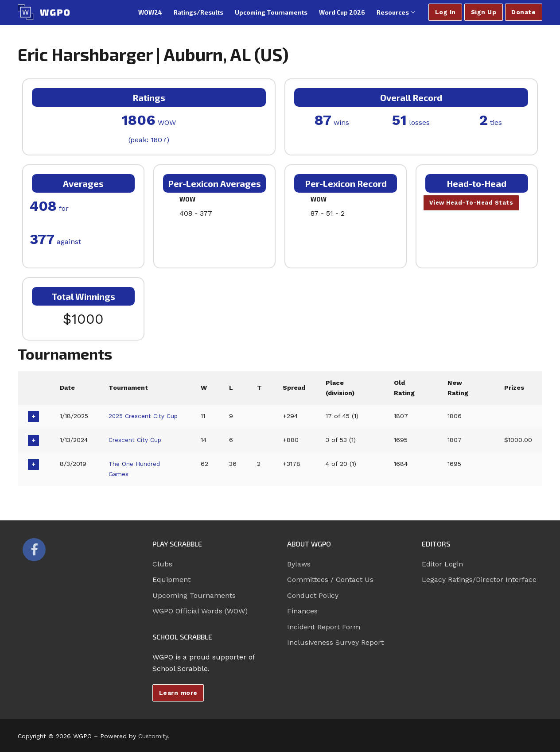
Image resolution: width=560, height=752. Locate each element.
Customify (153, 736)
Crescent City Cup (137, 440)
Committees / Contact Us (330, 580)
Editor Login (442, 564)
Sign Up (484, 12)
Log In (445, 12)
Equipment (171, 580)
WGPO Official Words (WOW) (200, 611)
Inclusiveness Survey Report (335, 642)
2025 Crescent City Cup (145, 416)
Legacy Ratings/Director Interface (479, 580)
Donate (523, 12)
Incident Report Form (324, 627)
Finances (302, 611)
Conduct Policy (313, 595)
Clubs (162, 564)
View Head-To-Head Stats (473, 203)
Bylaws (299, 564)
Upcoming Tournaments (194, 595)
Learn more (178, 693)
